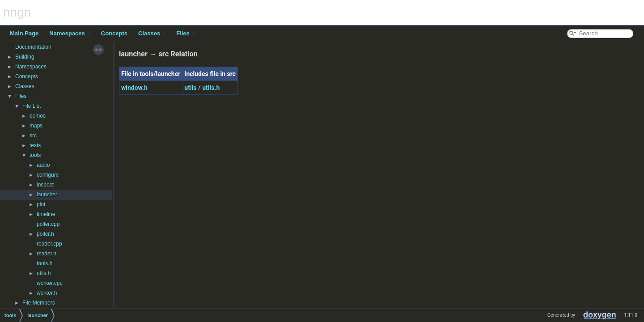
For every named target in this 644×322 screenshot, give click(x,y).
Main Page (24, 33)
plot (41, 204)
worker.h (47, 293)
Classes (152, 33)
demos (38, 116)
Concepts (114, 33)
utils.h (44, 273)
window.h (134, 88)
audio (43, 165)
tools (35, 155)
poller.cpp (48, 224)
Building (25, 57)
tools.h (44, 263)
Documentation (33, 47)
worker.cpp (50, 283)
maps (36, 126)
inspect (45, 185)
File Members (39, 303)
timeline (46, 214)
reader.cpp (49, 244)
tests (35, 145)
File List (32, 106)
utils (190, 88)
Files (186, 33)
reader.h (47, 254)
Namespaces (70, 33)
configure (48, 175)
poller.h (45, 234)
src (33, 136)
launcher (47, 195)
